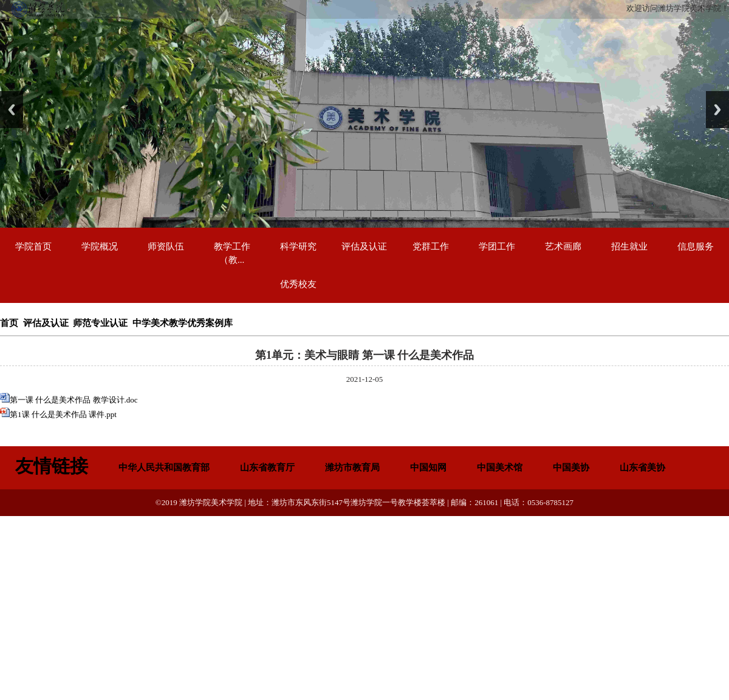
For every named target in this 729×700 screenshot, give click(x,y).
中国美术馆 (500, 467)
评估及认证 (46, 323)
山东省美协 (642, 467)
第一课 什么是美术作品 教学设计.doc (74, 400)
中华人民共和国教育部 (164, 467)
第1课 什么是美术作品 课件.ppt (63, 414)
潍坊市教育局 (352, 467)
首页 (9, 323)
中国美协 (571, 467)
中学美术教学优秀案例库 (183, 323)
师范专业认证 (100, 323)
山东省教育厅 (267, 467)
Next (717, 110)
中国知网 (428, 467)
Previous (12, 110)
